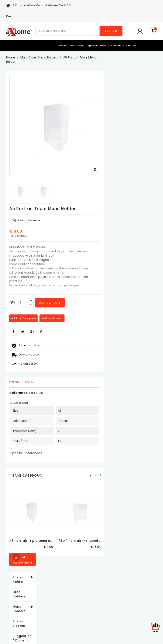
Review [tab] (82, 382)
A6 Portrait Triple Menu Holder (87, 541)
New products (16, 585)
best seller (77, 45)
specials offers (97, 45)
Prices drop (15, 578)
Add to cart (102, 303)
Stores (63, 623)
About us (65, 598)
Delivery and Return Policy (78, 578)
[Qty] (76, 303)
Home (62, 45)
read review (79, 220)
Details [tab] (67, 382)
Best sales (14, 591)
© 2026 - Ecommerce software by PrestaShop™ (81, 639)
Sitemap (65, 617)
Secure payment (71, 604)
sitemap (116, 45)
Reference (71, 393)
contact (131, 45)
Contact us (67, 610)
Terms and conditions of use (80, 591)
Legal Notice (68, 585)
